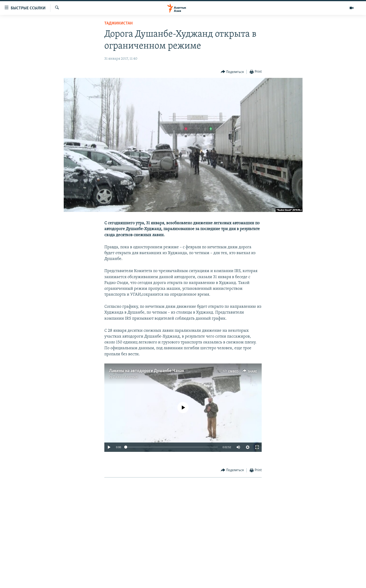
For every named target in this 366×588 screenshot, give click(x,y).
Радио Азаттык (126, 377)
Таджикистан (118, 23)
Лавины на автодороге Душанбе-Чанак (147, 371)
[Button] (232, 72)
